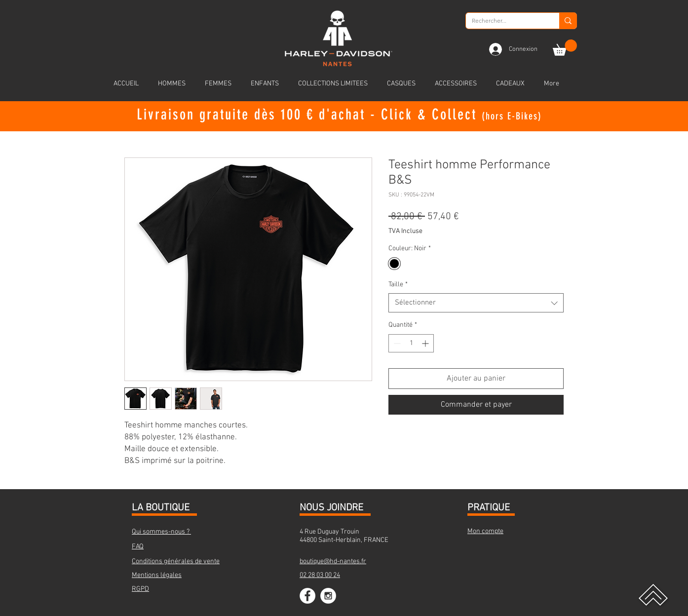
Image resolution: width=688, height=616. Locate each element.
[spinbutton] (411, 343)
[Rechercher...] (505, 21)
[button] (565, 48)
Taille (398, 285)
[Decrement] (396, 343)
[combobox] (476, 303)
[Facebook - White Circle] (307, 596)
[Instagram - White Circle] (328, 596)
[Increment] (426, 343)
